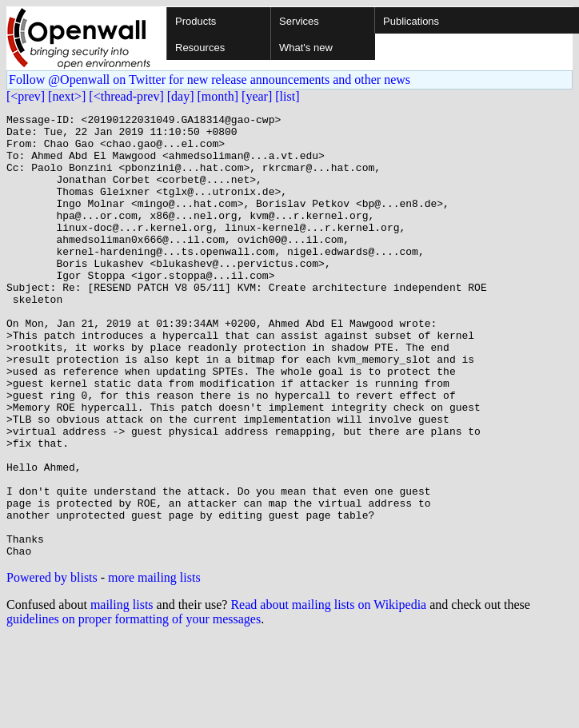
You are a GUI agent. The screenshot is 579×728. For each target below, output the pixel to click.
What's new (306, 48)
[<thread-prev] (126, 96)
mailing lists (122, 693)
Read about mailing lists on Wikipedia (328, 693)
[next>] (67, 96)
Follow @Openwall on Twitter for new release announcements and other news (210, 80)
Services (299, 21)
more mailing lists (154, 666)
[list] (287, 96)
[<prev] (26, 96)
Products (196, 21)
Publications (411, 21)
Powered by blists (52, 666)
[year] (257, 96)
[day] (181, 96)
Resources (200, 48)
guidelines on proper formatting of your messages (134, 708)
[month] (218, 96)
